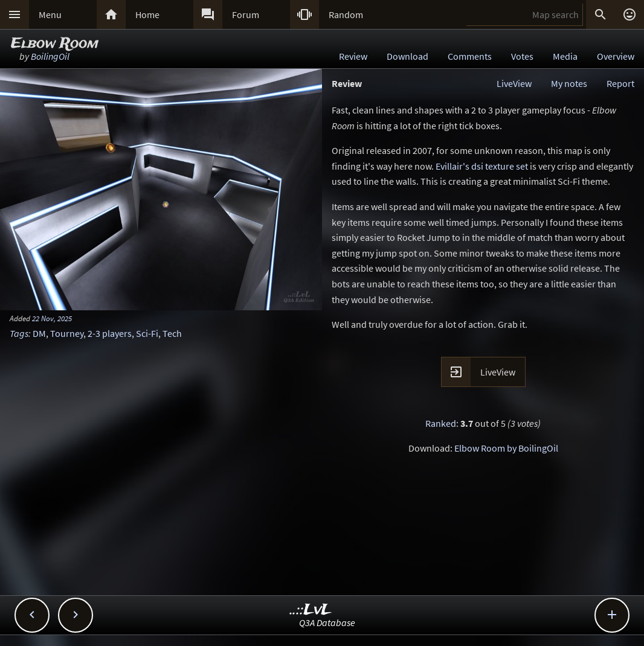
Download (407, 56)
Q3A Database (327, 622)
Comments (470, 56)
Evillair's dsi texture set (482, 166)
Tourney (67, 333)
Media (565, 56)
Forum (246, 14)
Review (353, 56)
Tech (172, 333)
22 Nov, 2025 (52, 318)
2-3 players (110, 333)
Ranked (441, 423)
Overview (616, 56)
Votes (522, 56)
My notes (569, 83)
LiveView (514, 83)
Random (346, 14)
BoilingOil (50, 56)
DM (39, 333)
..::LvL (311, 610)
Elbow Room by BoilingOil (506, 448)
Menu (50, 14)
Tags (19, 333)
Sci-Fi (147, 333)
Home (147, 14)
